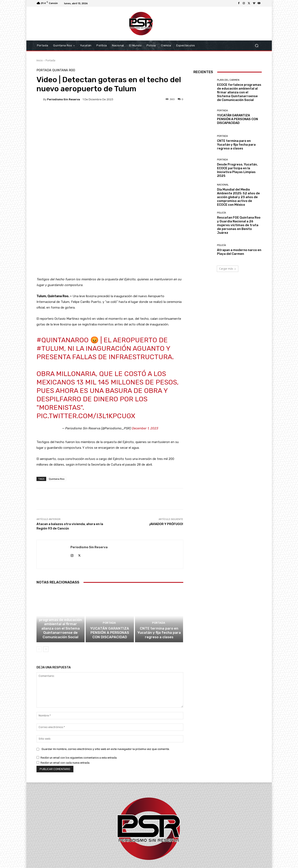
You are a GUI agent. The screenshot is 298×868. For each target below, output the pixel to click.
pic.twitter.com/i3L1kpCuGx (86, 367)
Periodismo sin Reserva (63, 99)
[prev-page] (39, 605)
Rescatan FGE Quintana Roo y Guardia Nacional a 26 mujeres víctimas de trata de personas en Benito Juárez (239, 225)
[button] (257, 46)
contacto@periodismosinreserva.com (158, 844)
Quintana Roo (64, 70)
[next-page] (46, 605)
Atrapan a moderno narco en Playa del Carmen (239, 252)
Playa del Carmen (60, 569)
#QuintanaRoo (63, 291)
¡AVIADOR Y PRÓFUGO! (166, 475)
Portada (50, 60)
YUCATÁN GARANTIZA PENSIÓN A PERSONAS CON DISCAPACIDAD (110, 589)
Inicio (40, 60)
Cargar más (228, 269)
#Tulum (50, 300)
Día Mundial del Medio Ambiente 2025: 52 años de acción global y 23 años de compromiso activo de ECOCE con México (238, 197)
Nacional (223, 185)
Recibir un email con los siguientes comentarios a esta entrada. (79, 714)
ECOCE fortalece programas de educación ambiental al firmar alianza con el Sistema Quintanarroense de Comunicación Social (61, 584)
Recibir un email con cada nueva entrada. (65, 719)
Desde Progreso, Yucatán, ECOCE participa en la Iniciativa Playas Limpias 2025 (237, 170)
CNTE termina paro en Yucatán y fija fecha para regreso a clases (159, 589)
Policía (221, 213)
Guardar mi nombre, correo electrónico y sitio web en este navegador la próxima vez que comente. (106, 705)
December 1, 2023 (145, 379)
